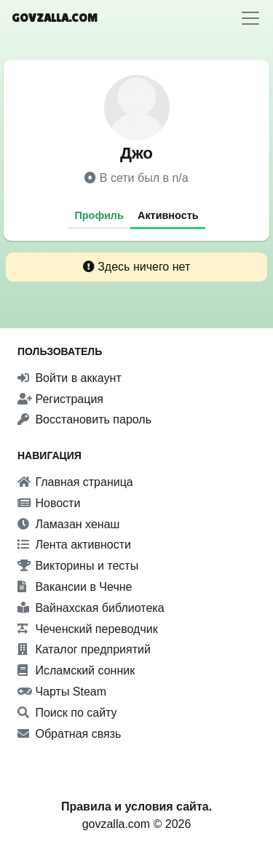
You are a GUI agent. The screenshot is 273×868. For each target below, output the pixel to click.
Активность (168, 215)
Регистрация (60, 399)
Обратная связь (69, 734)
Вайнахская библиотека (91, 608)
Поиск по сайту (67, 713)
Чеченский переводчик (88, 629)
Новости (49, 503)
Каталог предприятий (84, 649)
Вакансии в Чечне (75, 587)
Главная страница (75, 482)
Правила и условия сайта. (136, 807)
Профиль (99, 215)
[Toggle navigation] (250, 18)
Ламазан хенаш (68, 524)
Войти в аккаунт (70, 378)
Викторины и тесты (78, 566)
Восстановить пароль (84, 419)
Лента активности (74, 545)
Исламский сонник (76, 670)
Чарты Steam (62, 692)
